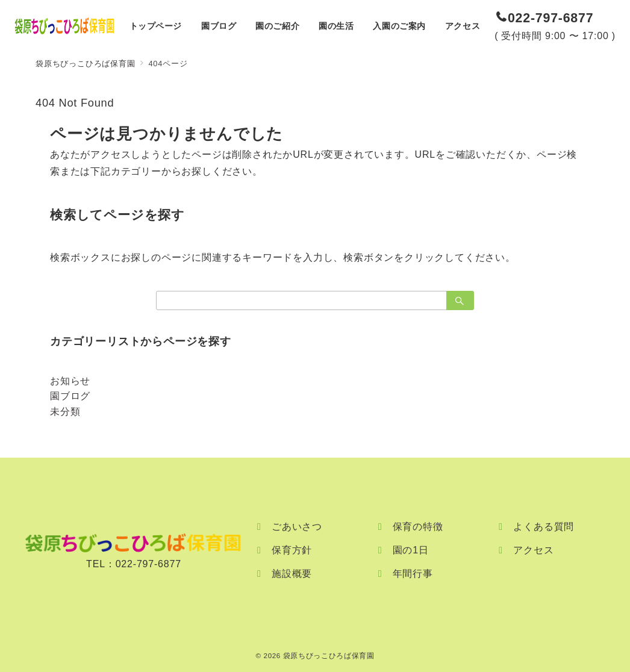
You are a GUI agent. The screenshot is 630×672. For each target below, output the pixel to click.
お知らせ (70, 381)
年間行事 (413, 574)
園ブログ (70, 396)
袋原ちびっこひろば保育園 (329, 655)
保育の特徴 (418, 527)
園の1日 (411, 550)
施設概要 (292, 574)
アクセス (533, 550)
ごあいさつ (297, 527)
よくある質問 (544, 527)
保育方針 (292, 550)
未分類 (65, 412)
